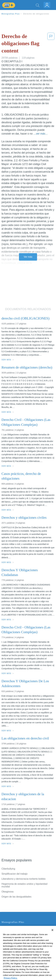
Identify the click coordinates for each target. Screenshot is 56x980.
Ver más (28, 257)
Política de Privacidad (13, 937)
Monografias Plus (11, 14)
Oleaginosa (7, 892)
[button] (51, 44)
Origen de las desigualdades (16, 897)
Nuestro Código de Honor (15, 949)
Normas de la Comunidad (15, 945)
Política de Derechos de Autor (17, 941)
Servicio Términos (11, 933)
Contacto (6, 928)
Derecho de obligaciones (36, 14)
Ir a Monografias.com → (15, 961)
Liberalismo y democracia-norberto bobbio (24, 879)
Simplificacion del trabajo (14, 874)
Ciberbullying (8, 869)
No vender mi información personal (20, 953)
